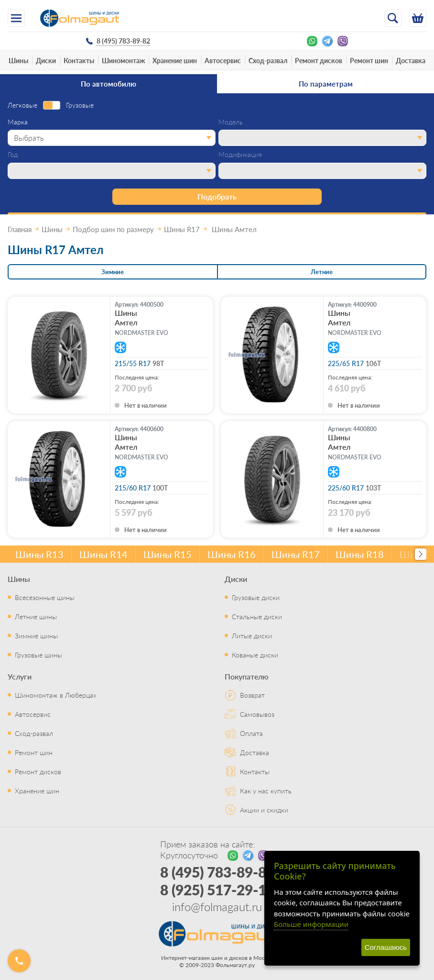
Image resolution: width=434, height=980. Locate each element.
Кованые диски (255, 655)
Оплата (251, 733)
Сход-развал (268, 60)
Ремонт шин (369, 60)
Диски (46, 60)
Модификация (240, 155)
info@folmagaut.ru (217, 906)
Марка (18, 122)
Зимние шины (36, 635)
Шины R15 (168, 554)
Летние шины (36, 616)
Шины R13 (39, 554)
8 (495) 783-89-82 (217, 872)
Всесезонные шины (45, 597)
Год (13, 155)
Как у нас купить (266, 791)
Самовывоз (257, 714)
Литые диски (252, 635)
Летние (322, 272)
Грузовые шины (38, 655)
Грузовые (80, 105)
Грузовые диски (256, 597)
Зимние (113, 272)
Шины (18, 60)
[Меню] (16, 18)
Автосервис (223, 60)
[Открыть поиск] (393, 18)
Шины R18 (360, 554)
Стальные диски (257, 616)
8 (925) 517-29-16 (217, 890)
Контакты (79, 60)
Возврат (252, 695)
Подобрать (217, 196)
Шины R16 (232, 554)
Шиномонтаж (123, 60)
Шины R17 (296, 554)
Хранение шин (175, 60)
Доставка (411, 60)
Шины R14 (103, 554)
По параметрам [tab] (326, 84)
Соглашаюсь (386, 947)
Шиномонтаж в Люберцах (56, 695)
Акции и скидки (264, 810)
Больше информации (311, 924)
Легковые (22, 105)
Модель (231, 122)
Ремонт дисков (319, 60)
